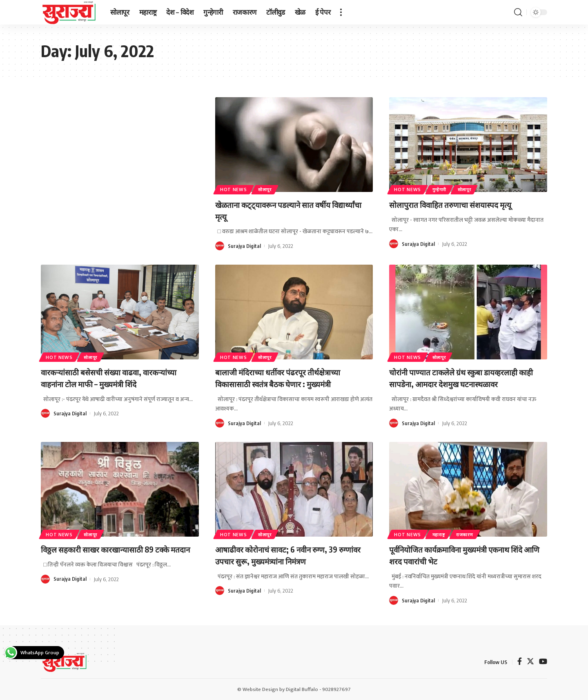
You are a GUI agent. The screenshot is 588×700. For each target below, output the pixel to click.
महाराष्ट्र (445, 533)
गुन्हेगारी (445, 188)
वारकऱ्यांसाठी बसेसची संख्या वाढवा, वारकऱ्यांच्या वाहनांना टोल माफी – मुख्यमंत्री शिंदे (118, 378)
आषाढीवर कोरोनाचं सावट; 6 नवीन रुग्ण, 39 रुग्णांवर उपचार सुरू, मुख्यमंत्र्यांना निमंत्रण (287, 555)
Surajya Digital (245, 246)
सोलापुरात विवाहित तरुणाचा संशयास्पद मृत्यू (461, 204)
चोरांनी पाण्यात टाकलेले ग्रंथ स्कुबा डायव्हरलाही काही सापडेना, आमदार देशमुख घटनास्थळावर (465, 378)
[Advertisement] (120, 158)
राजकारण (475, 533)
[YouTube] (543, 662)
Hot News (236, 188)
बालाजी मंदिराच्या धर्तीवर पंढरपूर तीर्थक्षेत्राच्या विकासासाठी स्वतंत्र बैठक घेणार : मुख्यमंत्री (289, 378)
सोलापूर (271, 188)
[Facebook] (520, 662)
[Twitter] (530, 662)
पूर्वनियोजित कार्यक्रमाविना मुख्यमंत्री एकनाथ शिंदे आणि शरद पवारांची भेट (461, 555)
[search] (518, 12)
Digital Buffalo (302, 689)
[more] (341, 12)
